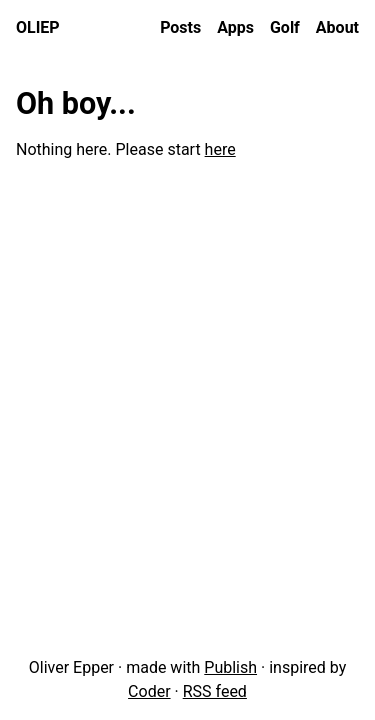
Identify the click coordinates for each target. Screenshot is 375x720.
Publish (230, 667)
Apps (235, 27)
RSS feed (215, 691)
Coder (149, 691)
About (337, 27)
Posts (180, 27)
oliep (38, 27)
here (220, 149)
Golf (285, 27)
